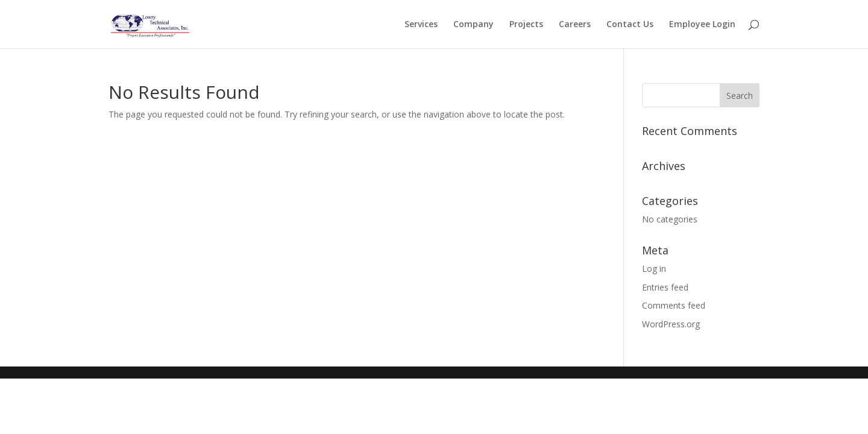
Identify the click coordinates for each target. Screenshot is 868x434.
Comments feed (674, 305)
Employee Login (702, 25)
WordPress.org (671, 324)
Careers (575, 25)
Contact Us (630, 25)
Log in (654, 269)
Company (473, 25)
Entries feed (665, 287)
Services (421, 25)
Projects (526, 25)
